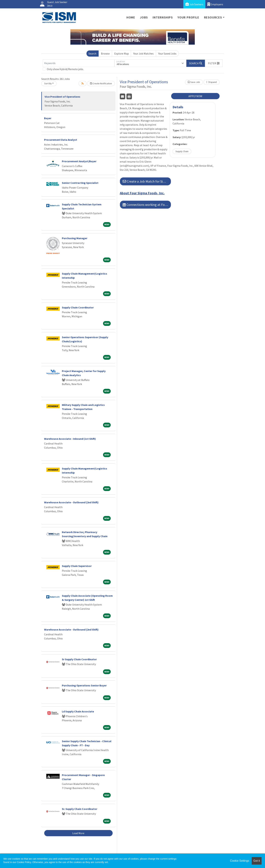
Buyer (48, 118)
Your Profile (188, 17)
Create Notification (101, 83)
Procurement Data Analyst (61, 140)
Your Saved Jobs (167, 54)
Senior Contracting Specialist (80, 183)
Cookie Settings (240, 861)
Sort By (48, 83)
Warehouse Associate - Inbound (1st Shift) (70, 439)
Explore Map (122, 54)
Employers (215, 4)
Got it (257, 861)
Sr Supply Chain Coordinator (79, 659)
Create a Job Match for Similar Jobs (147, 181)
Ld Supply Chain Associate (78, 711)
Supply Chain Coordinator (78, 307)
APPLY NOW (195, 96)
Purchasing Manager (75, 238)
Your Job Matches (143, 54)
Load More (78, 833)
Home (131, 17)
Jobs (144, 17)
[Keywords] (79, 63)
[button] (214, 63)
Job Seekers (194, 4)
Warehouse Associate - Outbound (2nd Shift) (71, 502)
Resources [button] (213, 17)
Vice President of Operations (62, 97)
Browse (105, 54)
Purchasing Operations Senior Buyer (84, 685)
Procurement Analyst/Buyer (79, 161)
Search (92, 54)
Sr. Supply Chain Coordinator (80, 809)
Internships (163, 17)
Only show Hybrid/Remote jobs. (65, 69)
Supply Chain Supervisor (77, 566)
